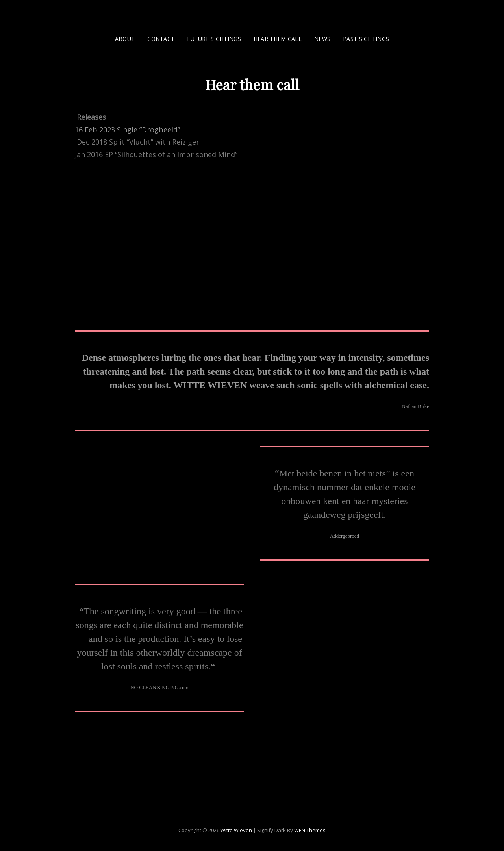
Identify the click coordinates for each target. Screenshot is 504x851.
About (125, 39)
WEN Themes (310, 830)
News (322, 39)
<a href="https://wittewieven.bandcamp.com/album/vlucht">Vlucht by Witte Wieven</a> (144, 511)
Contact (161, 39)
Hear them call (278, 39)
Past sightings (366, 39)
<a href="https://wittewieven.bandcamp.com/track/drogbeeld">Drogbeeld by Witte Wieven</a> (144, 242)
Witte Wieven (236, 830)
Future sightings (214, 39)
